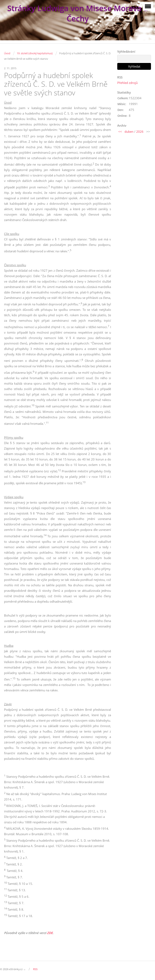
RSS (35, 969)
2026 (140, 132)
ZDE (50, 933)
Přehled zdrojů (127, 83)
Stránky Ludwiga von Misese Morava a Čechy (78, 13)
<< (120, 132)
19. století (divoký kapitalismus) (35, 53)
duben (129, 132)
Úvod (7, 53)
